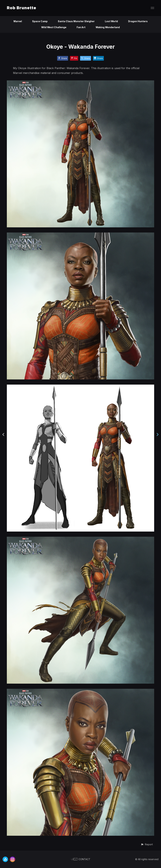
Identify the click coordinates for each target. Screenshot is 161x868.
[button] (147, 844)
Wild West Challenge (54, 27)
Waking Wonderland (108, 27)
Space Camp (40, 21)
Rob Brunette (22, 8)
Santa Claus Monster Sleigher (76, 21)
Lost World (111, 21)
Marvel (17, 21)
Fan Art (81, 27)
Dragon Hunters (138, 21)
